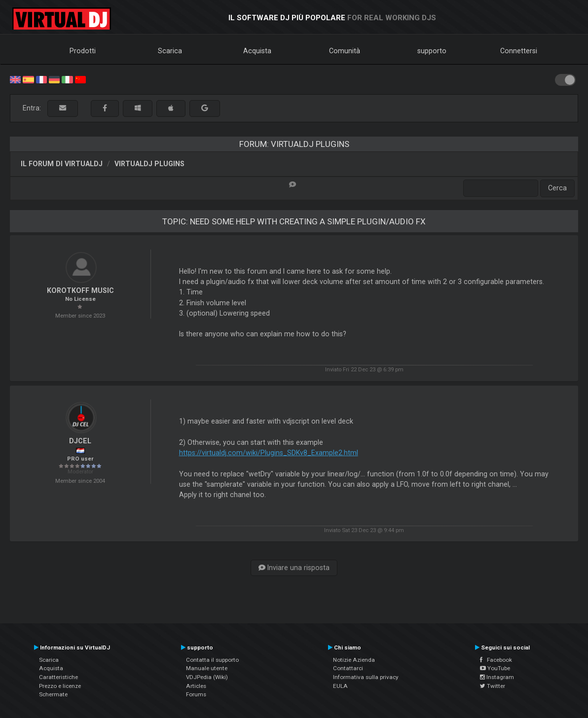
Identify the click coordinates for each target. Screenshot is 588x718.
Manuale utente (207, 668)
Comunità (345, 51)
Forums (196, 694)
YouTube (495, 668)
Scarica (170, 51)
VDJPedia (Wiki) (207, 677)
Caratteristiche (58, 677)
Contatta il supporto (212, 660)
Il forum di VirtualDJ (62, 164)
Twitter (493, 686)
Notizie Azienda (354, 660)
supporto (432, 51)
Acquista (257, 51)
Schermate (53, 694)
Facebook (496, 660)
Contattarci (348, 668)
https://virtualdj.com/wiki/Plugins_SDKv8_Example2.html (269, 453)
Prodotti (83, 51)
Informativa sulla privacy (366, 677)
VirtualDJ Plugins (149, 164)
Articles (196, 686)
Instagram (497, 677)
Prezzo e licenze (60, 686)
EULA (340, 686)
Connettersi (519, 51)
